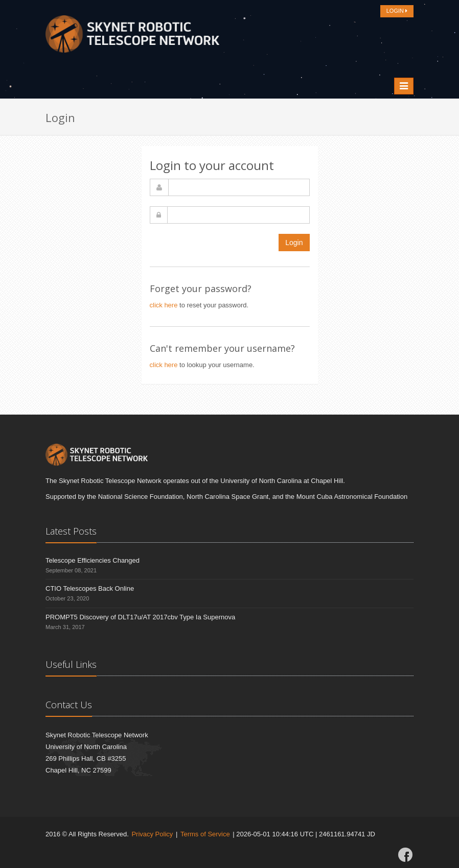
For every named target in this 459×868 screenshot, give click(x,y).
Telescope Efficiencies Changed (93, 560)
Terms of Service (205, 834)
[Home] (132, 37)
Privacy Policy (152, 834)
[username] (239, 187)
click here (164, 305)
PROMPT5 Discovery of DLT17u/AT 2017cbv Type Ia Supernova (140, 617)
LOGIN (397, 11)
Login (294, 243)
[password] (238, 215)
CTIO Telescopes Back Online (90, 588)
